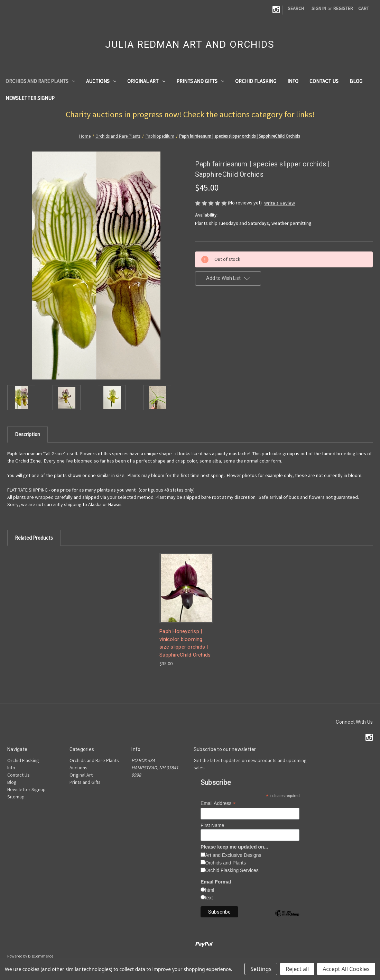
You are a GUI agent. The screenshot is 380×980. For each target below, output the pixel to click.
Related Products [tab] (34, 538)
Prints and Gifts (200, 81)
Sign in (319, 8)
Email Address (218, 803)
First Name (212, 825)
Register (343, 8)
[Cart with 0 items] (364, 8)
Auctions (101, 81)
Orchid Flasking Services (232, 870)
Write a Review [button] (280, 203)
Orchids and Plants (225, 863)
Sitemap (16, 797)
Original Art (146, 81)
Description (27, 434)
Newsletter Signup (30, 98)
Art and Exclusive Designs (233, 855)
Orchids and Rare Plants (40, 81)
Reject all (297, 969)
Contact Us (324, 81)
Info (293, 81)
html (210, 890)
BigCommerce (41, 956)
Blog (356, 81)
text (209, 898)
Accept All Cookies (346, 969)
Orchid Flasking (256, 81)
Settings (261, 969)
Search (296, 8)
